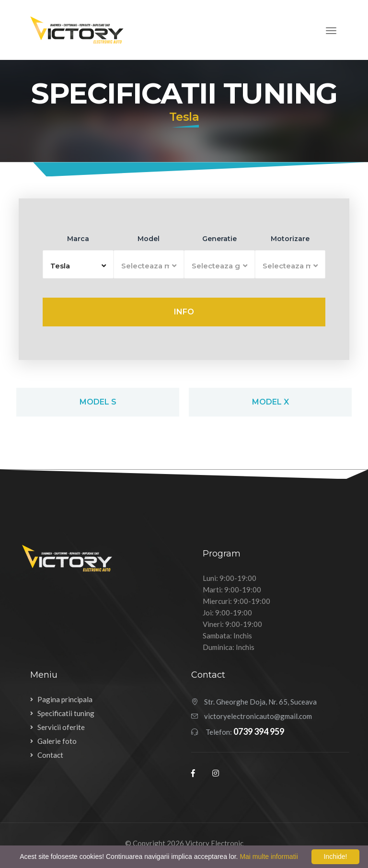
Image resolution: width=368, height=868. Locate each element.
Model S (98, 402)
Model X (270, 402)
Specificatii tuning (66, 713)
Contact (50, 755)
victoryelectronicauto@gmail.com (258, 716)
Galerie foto (57, 741)
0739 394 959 (259, 731)
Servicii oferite (61, 727)
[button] (78, 264)
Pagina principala (65, 699)
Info (184, 312)
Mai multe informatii (269, 856)
